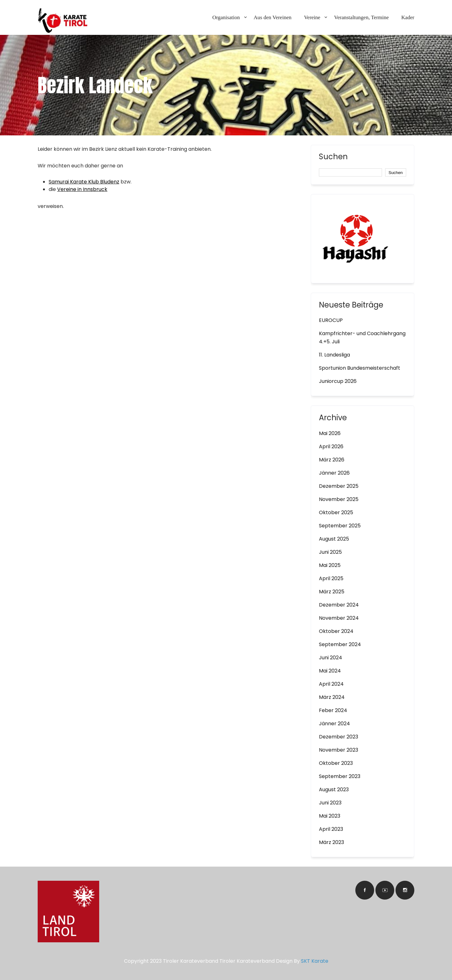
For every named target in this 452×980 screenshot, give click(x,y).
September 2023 (340, 776)
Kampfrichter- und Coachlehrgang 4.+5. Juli (362, 338)
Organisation (226, 17)
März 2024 (332, 697)
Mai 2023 (330, 816)
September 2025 (340, 526)
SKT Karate (315, 961)
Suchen (333, 157)
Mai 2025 (330, 565)
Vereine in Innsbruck (82, 189)
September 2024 (340, 644)
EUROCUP (331, 320)
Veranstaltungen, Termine (361, 17)
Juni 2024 (331, 658)
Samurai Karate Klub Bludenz (84, 182)
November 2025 (339, 499)
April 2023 (331, 829)
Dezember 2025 (339, 486)
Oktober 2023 (336, 763)
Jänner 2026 (334, 473)
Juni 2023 (330, 803)
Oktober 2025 (336, 512)
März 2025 (332, 592)
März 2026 (332, 460)
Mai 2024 (330, 671)
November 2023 (339, 750)
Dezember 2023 (339, 737)
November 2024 (339, 618)
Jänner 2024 (334, 724)
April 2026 (331, 446)
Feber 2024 (333, 710)
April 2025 (331, 578)
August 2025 (334, 539)
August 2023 (334, 789)
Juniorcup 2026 (338, 381)
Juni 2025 (330, 552)
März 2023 (331, 842)
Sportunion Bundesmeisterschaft (360, 368)
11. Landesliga (334, 355)
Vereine (312, 17)
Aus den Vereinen (273, 17)
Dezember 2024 (339, 605)
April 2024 (331, 684)
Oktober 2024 (336, 631)
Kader (408, 17)
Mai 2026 (330, 433)
